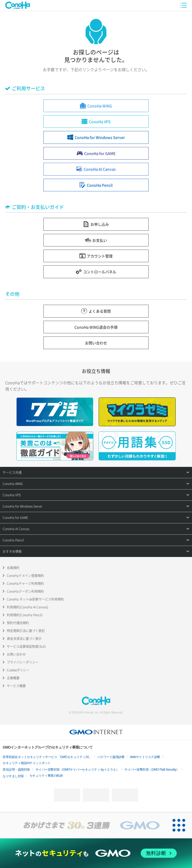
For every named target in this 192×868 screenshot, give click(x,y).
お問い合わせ (16, 654)
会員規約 (13, 568)
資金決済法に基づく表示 (24, 639)
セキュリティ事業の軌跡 (46, 776)
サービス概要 (16, 686)
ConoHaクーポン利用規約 (25, 591)
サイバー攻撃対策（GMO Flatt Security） (152, 770)
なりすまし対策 (13, 776)
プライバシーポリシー (23, 662)
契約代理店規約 (18, 623)
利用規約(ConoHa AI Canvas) (27, 607)
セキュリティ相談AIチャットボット (27, 763)
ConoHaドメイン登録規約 (25, 576)
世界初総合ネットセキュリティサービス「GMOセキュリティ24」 (47, 757)
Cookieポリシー (18, 670)
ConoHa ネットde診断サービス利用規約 (35, 599)
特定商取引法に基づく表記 (26, 631)
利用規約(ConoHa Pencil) (25, 615)
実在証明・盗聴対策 (16, 770)
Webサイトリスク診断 (145, 757)
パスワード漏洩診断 (111, 757)
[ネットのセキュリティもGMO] (96, 853)
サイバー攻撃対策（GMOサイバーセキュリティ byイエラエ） (77, 770)
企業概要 (13, 678)
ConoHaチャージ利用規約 (25, 583)
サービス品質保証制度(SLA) (26, 646)
